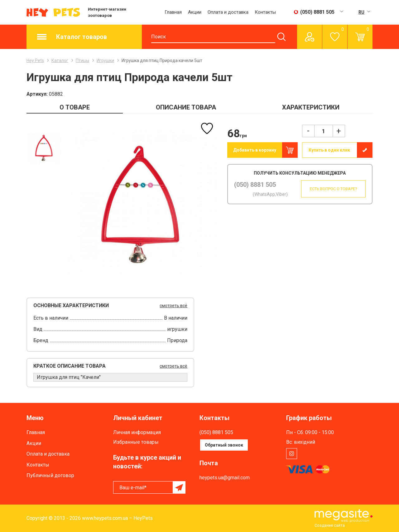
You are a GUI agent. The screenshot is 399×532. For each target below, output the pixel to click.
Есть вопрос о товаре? (331, 189)
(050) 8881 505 (255, 185)
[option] (44, 148)
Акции (195, 12)
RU (361, 12)
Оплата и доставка (228, 12)
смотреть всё (173, 306)
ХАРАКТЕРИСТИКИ (311, 107)
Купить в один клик (329, 150)
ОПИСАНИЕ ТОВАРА (186, 107)
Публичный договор (50, 475)
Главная (173, 12)
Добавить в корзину (255, 150)
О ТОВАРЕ (75, 107)
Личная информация (137, 432)
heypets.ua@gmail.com (225, 478)
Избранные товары (136, 442)
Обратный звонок (224, 445)
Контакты (265, 12)
